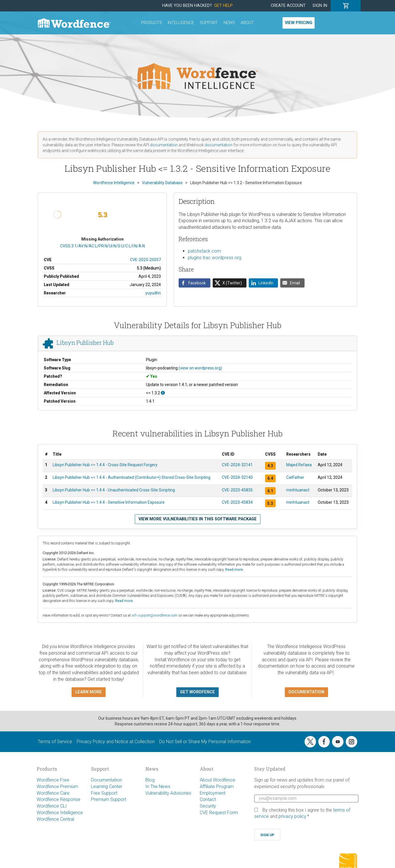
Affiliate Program (217, 787)
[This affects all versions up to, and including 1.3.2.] (163, 393)
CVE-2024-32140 (237, 477)
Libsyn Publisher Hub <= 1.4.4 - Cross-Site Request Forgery (105, 465)
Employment (213, 793)
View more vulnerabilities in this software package (198, 519)
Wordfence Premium (57, 787)
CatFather (295, 477)
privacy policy (292, 816)
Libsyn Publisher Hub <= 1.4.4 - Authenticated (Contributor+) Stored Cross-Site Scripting (132, 477)
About (247, 23)
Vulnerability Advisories (168, 793)
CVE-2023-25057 (145, 260)
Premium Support (109, 799)
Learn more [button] (89, 692)
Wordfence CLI (52, 806)
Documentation (106, 780)
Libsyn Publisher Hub (85, 343)
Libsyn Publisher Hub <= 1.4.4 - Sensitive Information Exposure (109, 502)
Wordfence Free (53, 780)
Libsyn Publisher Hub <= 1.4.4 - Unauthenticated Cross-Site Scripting (114, 490)
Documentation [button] (306, 692)
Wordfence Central (55, 819)
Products (152, 23)
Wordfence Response (59, 799)
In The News (158, 787)
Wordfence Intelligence (60, 813)
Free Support (104, 793)
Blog (150, 780)
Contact (208, 799)
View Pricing (299, 23)
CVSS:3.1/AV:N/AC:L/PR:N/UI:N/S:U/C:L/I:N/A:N (102, 246)
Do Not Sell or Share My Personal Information (205, 742)
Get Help (223, 6)
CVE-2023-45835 (237, 490)
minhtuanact (298, 490)
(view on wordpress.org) (200, 368)
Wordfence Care (53, 793)
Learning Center (107, 787)
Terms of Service (55, 742)
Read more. (235, 569)
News (229, 23)
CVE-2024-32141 (237, 465)
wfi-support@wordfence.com (155, 615)
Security (208, 806)
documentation (164, 145)
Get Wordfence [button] (197, 692)
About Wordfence (218, 780)
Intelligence (181, 23)
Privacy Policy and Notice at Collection (116, 742)
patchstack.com (204, 251)
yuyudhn (153, 293)
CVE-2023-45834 (237, 502)
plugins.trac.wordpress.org (215, 258)
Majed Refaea (299, 465)
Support (209, 23)
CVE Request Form (219, 813)
